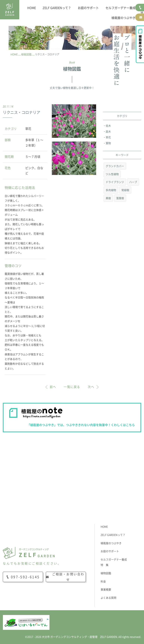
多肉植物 (111, 190)
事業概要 (106, 590)
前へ (53, 387)
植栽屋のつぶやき (123, 18)
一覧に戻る (72, 387)
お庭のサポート (88, 8)
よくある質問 (108, 598)
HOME (32, 8)
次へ (91, 387)
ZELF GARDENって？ (57, 8)
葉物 (108, 143)
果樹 (108, 198)
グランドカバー (115, 166)
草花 (108, 137)
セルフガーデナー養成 (120, 8)
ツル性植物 (112, 174)
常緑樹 (125, 190)
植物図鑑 (106, 573)
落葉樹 (120, 198)
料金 (103, 581)
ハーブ (133, 182)
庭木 (108, 132)
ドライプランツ (115, 182)
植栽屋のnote (140, 44)
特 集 (105, 565)
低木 (108, 126)
